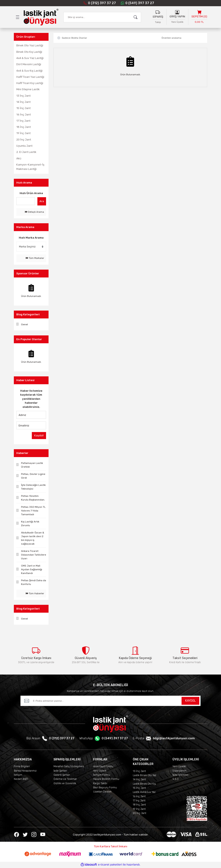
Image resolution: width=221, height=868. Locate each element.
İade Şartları (60, 771)
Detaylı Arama (34, 212)
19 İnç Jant (23, 133)
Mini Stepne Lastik (28, 89)
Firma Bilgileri (22, 767)
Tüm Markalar (35, 258)
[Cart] (199, 17)
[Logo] (41, 17)
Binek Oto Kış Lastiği (29, 52)
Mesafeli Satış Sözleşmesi (69, 767)
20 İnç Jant (24, 140)
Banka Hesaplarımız (25, 771)
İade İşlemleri (180, 775)
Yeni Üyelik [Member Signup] (177, 22)
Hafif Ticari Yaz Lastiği (30, 77)
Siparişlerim (179, 771)
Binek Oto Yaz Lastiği (30, 46)
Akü (19, 158)
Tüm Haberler (35, 593)
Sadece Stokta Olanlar (74, 38)
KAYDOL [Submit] (190, 701)
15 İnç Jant (23, 108)
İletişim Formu (102, 775)
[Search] (102, 17)
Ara (42, 201)
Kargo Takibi (100, 784)
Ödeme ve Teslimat (65, 779)
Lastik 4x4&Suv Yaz (144, 792)
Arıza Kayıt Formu (103, 767)
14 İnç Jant (23, 102)
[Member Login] (177, 12)
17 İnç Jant (23, 121)
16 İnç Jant (24, 115)
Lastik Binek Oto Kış (144, 784)
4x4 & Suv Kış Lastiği (29, 71)
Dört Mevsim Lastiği (29, 64)
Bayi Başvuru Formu (105, 788)
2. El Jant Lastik (26, 152)
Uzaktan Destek (102, 792)
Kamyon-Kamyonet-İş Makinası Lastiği (30, 167)
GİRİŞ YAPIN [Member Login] (177, 16)
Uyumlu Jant (24, 146)
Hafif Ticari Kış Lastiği (30, 83)
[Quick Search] (26, 201)
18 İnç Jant (24, 127)
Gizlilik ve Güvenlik (65, 784)
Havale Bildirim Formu (106, 779)
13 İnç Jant (23, 96)
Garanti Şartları (62, 775)
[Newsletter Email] (110, 701)
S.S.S (176, 779)
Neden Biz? (21, 779)
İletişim (18, 775)
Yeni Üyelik (100, 771)
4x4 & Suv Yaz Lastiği (30, 58)
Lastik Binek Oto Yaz (144, 776)
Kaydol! (39, 435)
